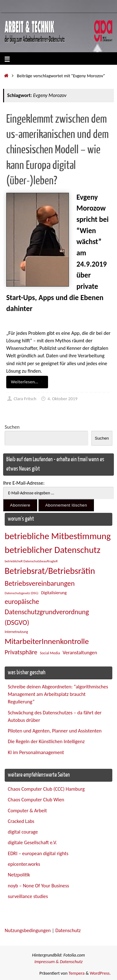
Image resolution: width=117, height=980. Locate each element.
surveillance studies (28, 896)
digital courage (23, 832)
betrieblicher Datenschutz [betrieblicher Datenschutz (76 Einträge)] (53, 550)
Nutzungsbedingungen (28, 930)
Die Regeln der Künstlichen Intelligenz (46, 741)
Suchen (12, 427)
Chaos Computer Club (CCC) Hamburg (46, 789)
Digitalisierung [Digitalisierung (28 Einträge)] (54, 593)
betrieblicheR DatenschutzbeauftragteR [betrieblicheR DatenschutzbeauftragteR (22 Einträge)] (31, 561)
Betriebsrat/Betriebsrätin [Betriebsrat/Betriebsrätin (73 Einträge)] (50, 571)
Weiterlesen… (28, 382)
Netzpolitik (19, 875)
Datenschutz (68, 930)
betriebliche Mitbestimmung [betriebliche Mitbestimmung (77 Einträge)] (58, 536)
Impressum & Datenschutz (58, 962)
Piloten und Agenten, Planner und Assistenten (55, 731)
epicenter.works (24, 864)
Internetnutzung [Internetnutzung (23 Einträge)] (16, 632)
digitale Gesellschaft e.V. (32, 842)
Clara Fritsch (25, 399)
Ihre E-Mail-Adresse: (24, 483)
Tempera (77, 973)
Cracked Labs (21, 821)
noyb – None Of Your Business (38, 886)
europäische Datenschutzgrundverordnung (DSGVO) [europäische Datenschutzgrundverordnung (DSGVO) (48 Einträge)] (47, 612)
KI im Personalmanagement (36, 752)
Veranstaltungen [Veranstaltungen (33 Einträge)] (80, 652)
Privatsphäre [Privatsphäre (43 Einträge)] (21, 652)
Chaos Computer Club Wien (36, 800)
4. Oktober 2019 (62, 399)
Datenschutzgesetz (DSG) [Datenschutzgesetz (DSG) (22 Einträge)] (22, 593)
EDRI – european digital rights (38, 853)
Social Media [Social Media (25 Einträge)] (50, 653)
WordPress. (100, 973)
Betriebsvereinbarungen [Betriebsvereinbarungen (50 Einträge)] (40, 583)
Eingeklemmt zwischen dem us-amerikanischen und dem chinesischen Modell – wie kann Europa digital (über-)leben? (57, 150)
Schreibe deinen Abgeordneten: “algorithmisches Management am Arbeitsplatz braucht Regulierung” (58, 694)
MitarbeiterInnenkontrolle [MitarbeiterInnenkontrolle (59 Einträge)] (47, 641)
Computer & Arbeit (27, 811)
